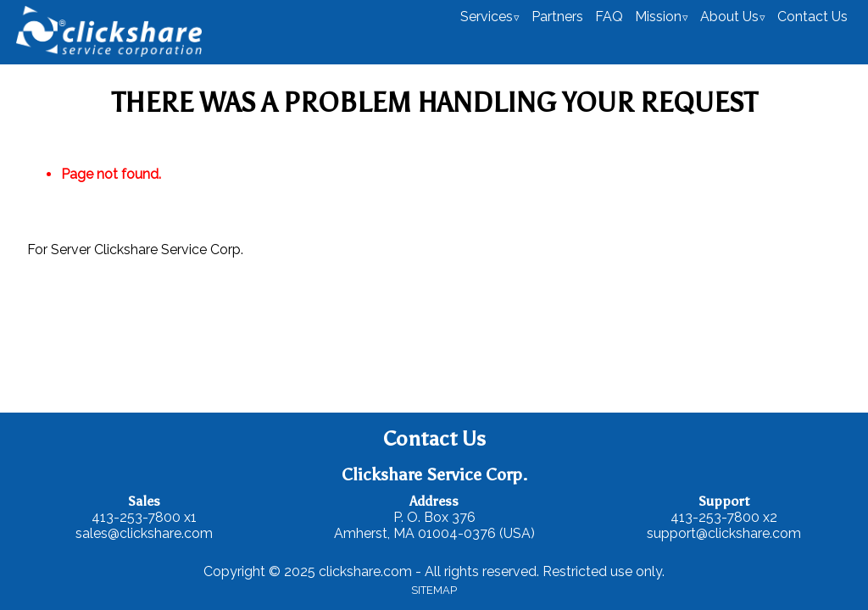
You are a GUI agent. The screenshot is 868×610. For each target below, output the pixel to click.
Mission (658, 17)
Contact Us (812, 17)
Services (487, 17)
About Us (729, 17)
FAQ (609, 17)
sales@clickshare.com (144, 533)
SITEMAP (434, 590)
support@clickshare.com (724, 533)
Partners (557, 17)
